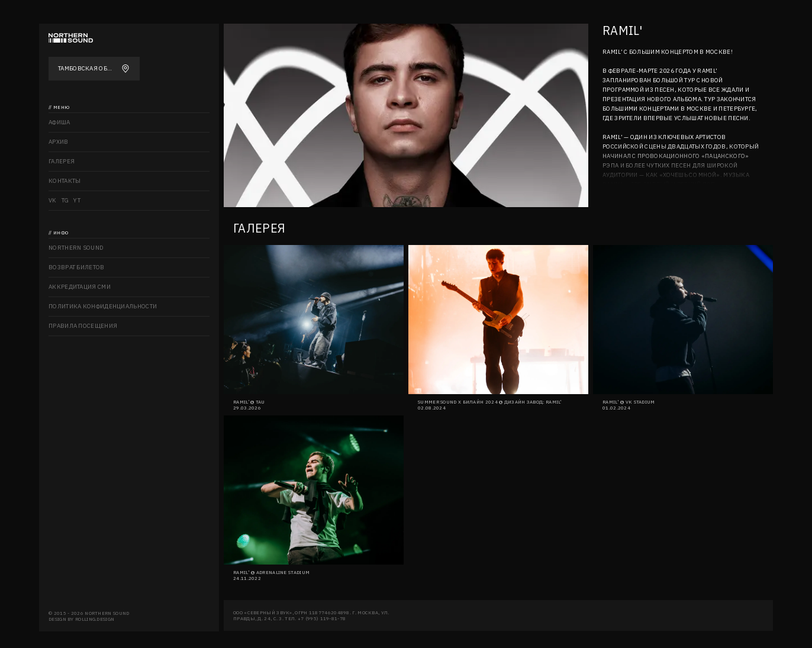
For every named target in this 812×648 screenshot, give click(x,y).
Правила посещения (83, 326)
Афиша (59, 122)
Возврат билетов (77, 267)
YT (77, 200)
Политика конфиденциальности (103, 306)
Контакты (65, 181)
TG (65, 200)
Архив (59, 142)
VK (53, 200)
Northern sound (76, 248)
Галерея (62, 161)
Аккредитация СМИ (80, 287)
